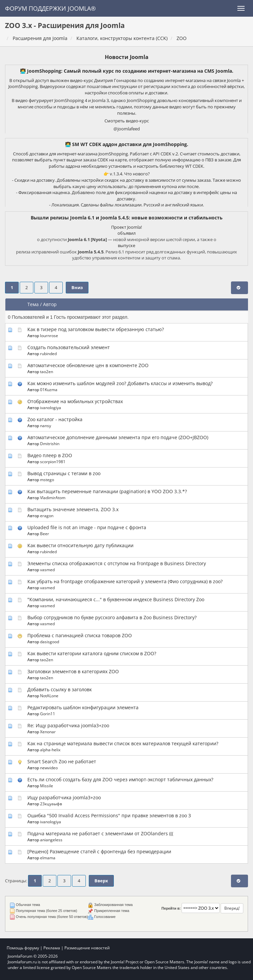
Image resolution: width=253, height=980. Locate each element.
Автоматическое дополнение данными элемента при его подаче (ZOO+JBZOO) (118, 437)
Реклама (52, 948)
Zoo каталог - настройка (55, 419)
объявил (126, 233)
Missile (47, 786)
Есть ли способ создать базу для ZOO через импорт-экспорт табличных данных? (120, 779)
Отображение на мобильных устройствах (75, 401)
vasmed (47, 570)
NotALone (49, 696)
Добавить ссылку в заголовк (60, 689)
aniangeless (51, 840)
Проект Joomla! (126, 227)
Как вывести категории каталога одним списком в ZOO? (92, 653)
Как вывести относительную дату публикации (80, 545)
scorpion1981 (53, 461)
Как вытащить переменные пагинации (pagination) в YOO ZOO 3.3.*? (107, 491)
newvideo (49, 768)
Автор (50, 304)
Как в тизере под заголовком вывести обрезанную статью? (96, 329)
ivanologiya (51, 407)
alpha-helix (50, 750)
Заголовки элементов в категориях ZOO (73, 671)
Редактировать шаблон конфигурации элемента (83, 707)
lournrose (49, 335)
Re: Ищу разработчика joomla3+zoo (68, 725)
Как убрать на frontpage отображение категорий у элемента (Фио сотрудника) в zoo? (125, 581)
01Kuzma (49, 389)
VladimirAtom (53, 498)
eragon (47, 516)
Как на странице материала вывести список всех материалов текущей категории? (123, 743)
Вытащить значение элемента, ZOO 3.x (73, 509)
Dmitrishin (50, 443)
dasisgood (50, 642)
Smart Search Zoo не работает (62, 761)
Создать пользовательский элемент (69, 347)
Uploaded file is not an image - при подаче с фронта (87, 527)
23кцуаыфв (51, 804)
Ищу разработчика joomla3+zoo (64, 797)
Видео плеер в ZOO (50, 455)
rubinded (48, 353)
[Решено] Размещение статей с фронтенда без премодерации (99, 851)
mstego (47, 479)
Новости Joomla (127, 57)
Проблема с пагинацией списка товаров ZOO (80, 635)
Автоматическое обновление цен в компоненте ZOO (88, 365)
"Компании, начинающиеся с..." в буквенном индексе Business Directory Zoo (116, 599)
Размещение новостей (87, 948)
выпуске (126, 245)
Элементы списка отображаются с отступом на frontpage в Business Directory (117, 563)
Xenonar (48, 732)
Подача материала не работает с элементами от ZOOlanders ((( (100, 833)
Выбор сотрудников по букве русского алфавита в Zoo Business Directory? (112, 617)
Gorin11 (48, 714)
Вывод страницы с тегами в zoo (64, 473)
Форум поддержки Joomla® (50, 8)
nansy (46, 425)
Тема (33, 304)
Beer (45, 534)
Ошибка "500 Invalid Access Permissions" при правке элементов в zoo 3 (109, 815)
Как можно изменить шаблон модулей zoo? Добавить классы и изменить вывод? (120, 383)
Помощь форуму (23, 948)
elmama (48, 858)
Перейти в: (171, 908)
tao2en (47, 371)
